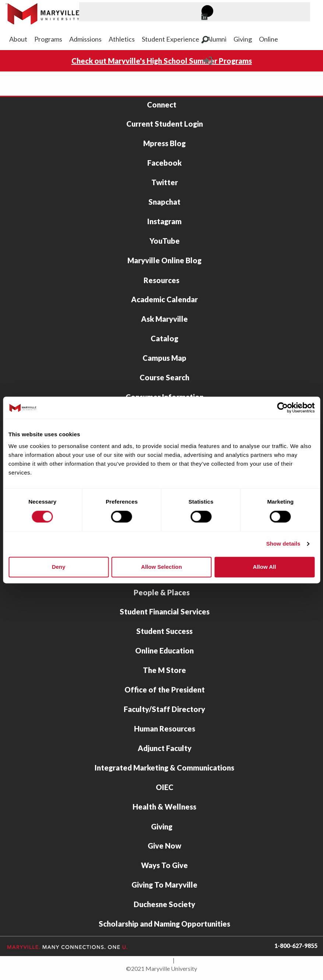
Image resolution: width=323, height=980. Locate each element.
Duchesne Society (164, 904)
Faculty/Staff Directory (164, 709)
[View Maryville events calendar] (214, 17)
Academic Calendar (164, 299)
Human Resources (165, 729)
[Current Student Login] (208, 63)
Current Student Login (165, 124)
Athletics (122, 39)
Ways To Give (164, 865)
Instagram (164, 221)
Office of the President (165, 690)
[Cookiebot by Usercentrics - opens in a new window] (282, 408)
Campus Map (164, 358)
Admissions (85, 39)
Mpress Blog (164, 143)
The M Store (164, 670)
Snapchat (164, 202)
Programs (48, 39)
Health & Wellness (164, 807)
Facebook (164, 163)
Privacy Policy (194, 960)
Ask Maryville (164, 319)
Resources (161, 280)
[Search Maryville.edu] (214, 40)
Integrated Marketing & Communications (164, 768)
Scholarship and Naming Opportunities (164, 924)
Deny (59, 567)
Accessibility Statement (142, 960)
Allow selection (161, 567)
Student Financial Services (165, 611)
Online (268, 39)
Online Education (164, 651)
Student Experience (171, 39)
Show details (283, 544)
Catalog (164, 338)
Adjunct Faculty (165, 748)
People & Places (162, 592)
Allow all (265, 567)
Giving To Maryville (164, 885)
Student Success (164, 631)
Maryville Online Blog (164, 260)
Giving (243, 39)
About (18, 39)
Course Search (164, 377)
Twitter (165, 182)
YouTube (165, 241)
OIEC (165, 787)
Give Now (164, 846)
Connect (162, 105)
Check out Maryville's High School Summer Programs (162, 61)
